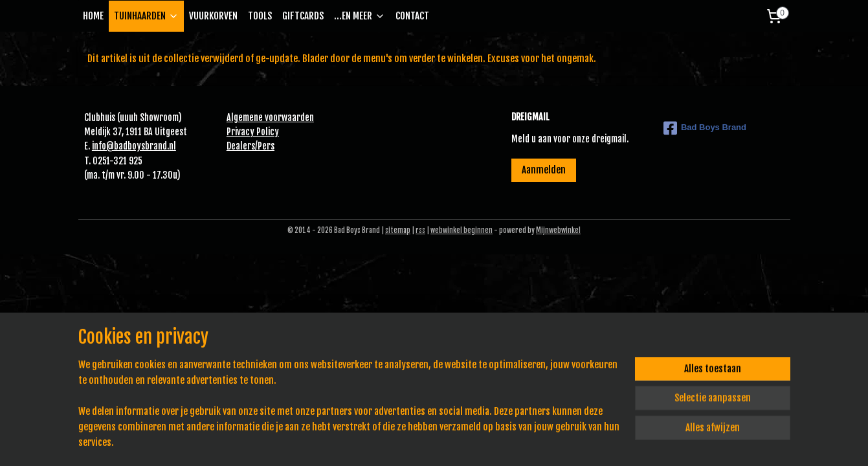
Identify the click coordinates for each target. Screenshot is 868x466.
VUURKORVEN (213, 16)
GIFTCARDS (303, 16)
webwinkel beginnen (462, 230)
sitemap (398, 230)
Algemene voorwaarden (270, 117)
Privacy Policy (253, 132)
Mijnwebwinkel (558, 230)
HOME (93, 16)
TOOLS (260, 16)
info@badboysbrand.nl (134, 146)
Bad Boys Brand (705, 128)
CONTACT (412, 16)
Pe (262, 146)
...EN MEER (360, 16)
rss (420, 230)
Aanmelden (544, 170)
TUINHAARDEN (146, 16)
